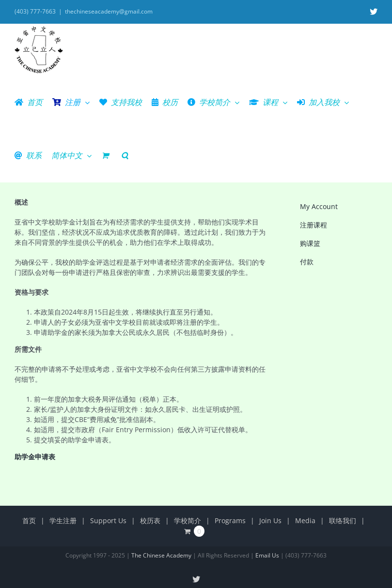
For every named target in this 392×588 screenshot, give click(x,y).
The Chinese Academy (161, 555)
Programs (230, 520)
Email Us (267, 555)
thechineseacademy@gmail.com (109, 11)
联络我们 (343, 520)
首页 (29, 520)
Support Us (108, 520)
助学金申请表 (35, 457)
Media (305, 520)
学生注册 (63, 520)
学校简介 (188, 520)
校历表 (150, 520)
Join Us (270, 520)
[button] (125, 155)
